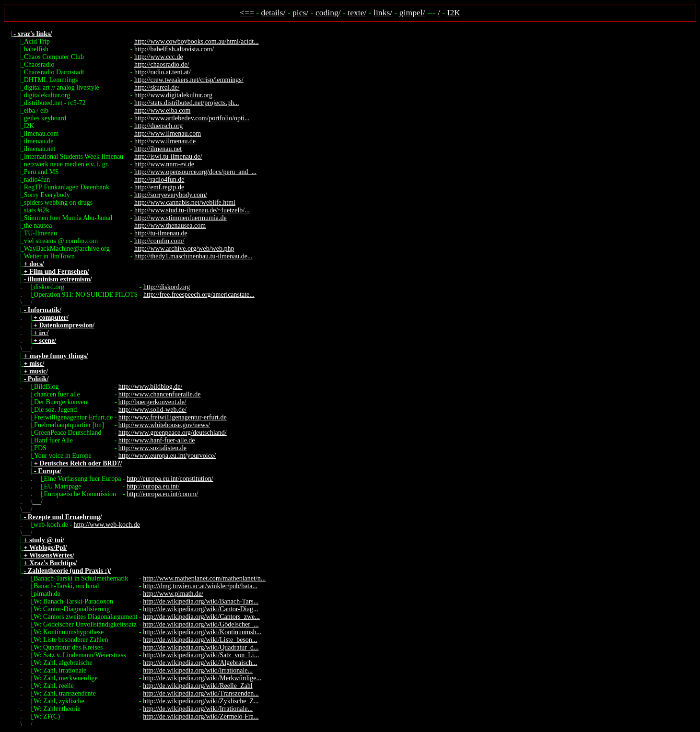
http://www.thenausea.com (170, 226)
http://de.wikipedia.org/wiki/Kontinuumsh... (202, 632)
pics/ (300, 12)
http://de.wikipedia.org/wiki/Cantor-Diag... (200, 609)
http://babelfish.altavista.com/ (174, 49)
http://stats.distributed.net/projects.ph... (187, 103)
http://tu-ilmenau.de (161, 233)
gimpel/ (412, 12)
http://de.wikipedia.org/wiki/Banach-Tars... (201, 601)
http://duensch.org (158, 126)
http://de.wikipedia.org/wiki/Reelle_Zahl (198, 686)
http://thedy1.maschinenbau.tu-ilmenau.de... (193, 256)
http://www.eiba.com (162, 110)
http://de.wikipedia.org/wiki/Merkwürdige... (202, 678)
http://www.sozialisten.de (152, 448)
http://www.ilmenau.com (168, 134)
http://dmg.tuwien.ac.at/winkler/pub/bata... (200, 586)
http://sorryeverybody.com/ (171, 195)
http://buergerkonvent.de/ (152, 402)
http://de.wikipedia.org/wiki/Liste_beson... (200, 640)
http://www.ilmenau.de (165, 141)
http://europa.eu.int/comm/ (162, 494)
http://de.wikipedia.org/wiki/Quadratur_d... (201, 647)
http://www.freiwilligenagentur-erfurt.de (173, 417)
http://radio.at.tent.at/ (163, 72)
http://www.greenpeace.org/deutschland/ (173, 433)
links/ (383, 12)
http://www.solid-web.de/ (152, 410)
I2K (454, 12)
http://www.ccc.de (159, 57)
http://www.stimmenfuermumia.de (181, 218)
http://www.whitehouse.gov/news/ (164, 425)
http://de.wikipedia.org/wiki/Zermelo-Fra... (201, 716)
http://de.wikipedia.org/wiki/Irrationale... (198, 670)
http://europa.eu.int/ (153, 486)
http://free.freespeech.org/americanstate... (199, 295)
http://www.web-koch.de (107, 525)
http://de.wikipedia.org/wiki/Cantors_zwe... (201, 617)
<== (247, 12)
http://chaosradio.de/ (162, 64)
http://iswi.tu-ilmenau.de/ (168, 157)
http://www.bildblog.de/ (151, 387)
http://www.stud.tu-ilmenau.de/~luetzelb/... (192, 210)
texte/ (357, 12)
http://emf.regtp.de (159, 187)
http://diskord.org (167, 287)
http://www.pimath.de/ (173, 594)
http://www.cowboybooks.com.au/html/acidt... (197, 41)
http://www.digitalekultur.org (173, 95)
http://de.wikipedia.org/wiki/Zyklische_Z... (201, 701)
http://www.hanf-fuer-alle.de (157, 440)
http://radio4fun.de (159, 180)
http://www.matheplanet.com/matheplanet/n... (204, 578)
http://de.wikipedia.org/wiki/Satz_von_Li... (201, 655)
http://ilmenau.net (158, 149)
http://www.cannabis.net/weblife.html (185, 203)
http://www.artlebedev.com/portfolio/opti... (192, 118)
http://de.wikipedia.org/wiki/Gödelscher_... (201, 624)
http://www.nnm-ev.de (164, 164)
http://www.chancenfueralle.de (160, 394)
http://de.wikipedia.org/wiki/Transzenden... (201, 693)
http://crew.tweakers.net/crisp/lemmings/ (189, 80)
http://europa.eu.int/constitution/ (170, 479)
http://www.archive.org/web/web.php (184, 249)
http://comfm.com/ (159, 241)
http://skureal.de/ (157, 87)
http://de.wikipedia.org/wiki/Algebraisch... (200, 663)
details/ (274, 12)
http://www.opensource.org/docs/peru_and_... (195, 172)
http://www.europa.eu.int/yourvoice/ (167, 456)
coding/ (328, 12)
